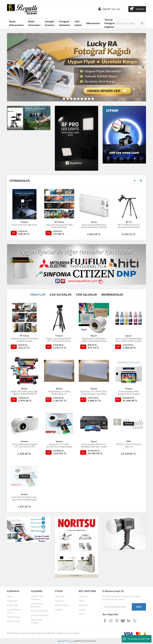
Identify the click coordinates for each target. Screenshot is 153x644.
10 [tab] (93, 99)
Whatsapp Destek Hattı (137, 639)
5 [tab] (75, 99)
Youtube (82, 610)
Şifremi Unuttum (62, 605)
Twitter (82, 601)
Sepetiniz (59, 610)
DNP (129, 442)
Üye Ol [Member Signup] (106, 9)
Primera (129, 389)
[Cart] (137, 9)
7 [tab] (82, 99)
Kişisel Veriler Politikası (37, 621)
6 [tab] (78, 99)
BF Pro (129, 222)
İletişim (10, 596)
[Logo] (22, 9)
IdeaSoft (61, 641)
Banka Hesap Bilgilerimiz (37, 605)
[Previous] (10, 67)
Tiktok (81, 614)
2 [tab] (64, 99)
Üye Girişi (59, 601)
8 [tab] (85, 99)
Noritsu (59, 442)
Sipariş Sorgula (14, 617)
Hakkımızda (12, 601)
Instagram (83, 605)
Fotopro (24, 222)
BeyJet (94, 336)
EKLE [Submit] (139, 607)
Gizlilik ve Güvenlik (39, 611)
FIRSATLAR (38, 295)
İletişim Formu (13, 621)
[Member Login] (100, 9)
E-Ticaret (70, 641)
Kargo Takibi (12, 605)
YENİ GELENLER (86, 295)
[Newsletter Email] (117, 607)
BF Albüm (59, 222)
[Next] (143, 67)
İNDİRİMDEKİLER (112, 295)
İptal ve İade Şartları (40, 616)
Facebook (83, 596)
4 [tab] (71, 99)
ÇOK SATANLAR (61, 295)
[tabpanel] (76, 67)
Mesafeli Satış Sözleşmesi (37, 598)
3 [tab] (68, 99)
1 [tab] (60, 99)
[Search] (130, 23)
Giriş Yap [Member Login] (116, 9)
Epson (94, 222)
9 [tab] (89, 99)
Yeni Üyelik (59, 596)
